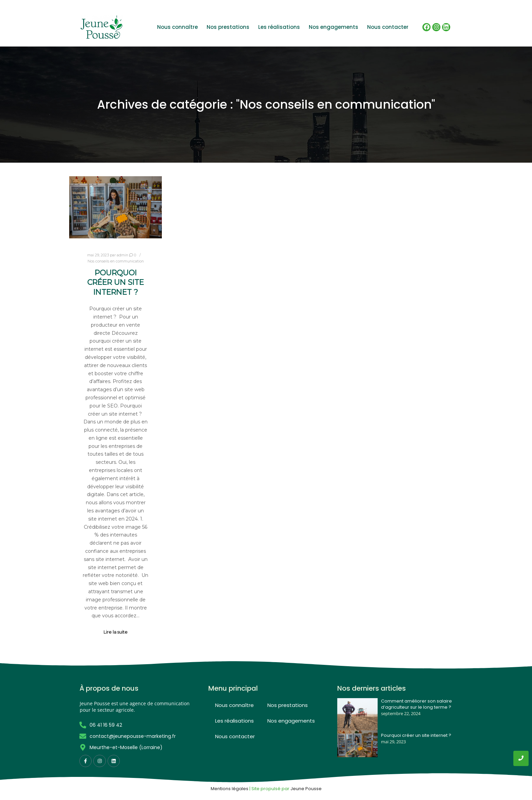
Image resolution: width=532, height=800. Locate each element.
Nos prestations (228, 27)
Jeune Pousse (306, 789)
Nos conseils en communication (116, 261)
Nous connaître (177, 27)
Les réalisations (279, 27)
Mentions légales (230, 789)
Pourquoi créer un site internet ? (116, 283)
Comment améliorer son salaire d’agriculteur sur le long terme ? (416, 704)
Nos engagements (334, 27)
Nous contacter (388, 27)
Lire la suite (116, 632)
